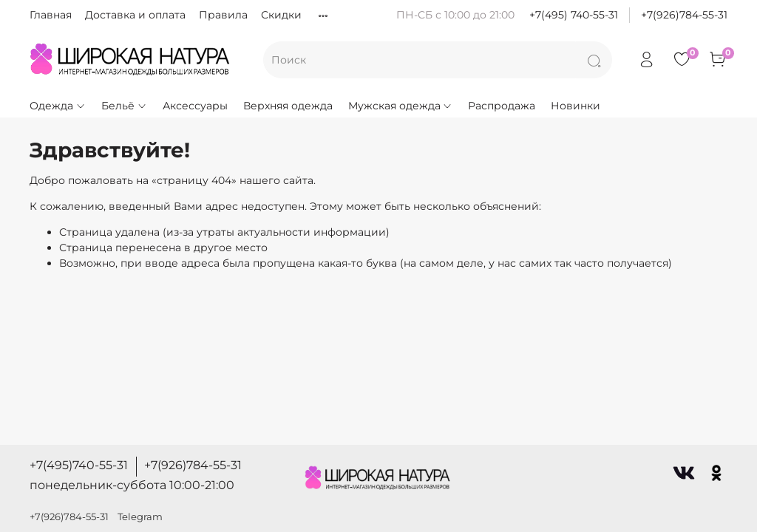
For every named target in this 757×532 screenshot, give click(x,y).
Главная (51, 15)
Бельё (124, 106)
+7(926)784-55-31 (684, 15)
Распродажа (502, 106)
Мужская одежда (401, 106)
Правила (223, 15)
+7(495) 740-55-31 (574, 15)
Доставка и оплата (135, 15)
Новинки (576, 106)
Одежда (58, 106)
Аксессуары (195, 106)
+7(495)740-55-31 (79, 465)
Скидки (281, 15)
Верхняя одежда (288, 106)
